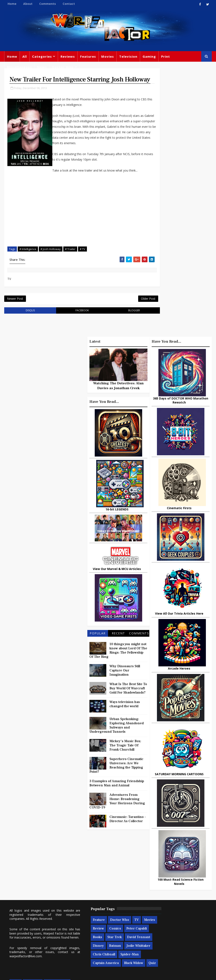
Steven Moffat (174, 905)
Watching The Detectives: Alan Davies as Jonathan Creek (118, 402)
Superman (157, 940)
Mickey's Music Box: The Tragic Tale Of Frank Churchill (125, 762)
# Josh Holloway (51, 264)
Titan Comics (173, 888)
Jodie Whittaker (92, 922)
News (42, 67)
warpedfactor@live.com (44, 919)
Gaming (149, 56)
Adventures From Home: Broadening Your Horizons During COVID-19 (117, 818)
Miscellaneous (19, 67)
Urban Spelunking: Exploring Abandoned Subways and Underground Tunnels (117, 742)
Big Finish (170, 871)
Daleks (154, 923)
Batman (102, 913)
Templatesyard (51, 974)
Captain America (117, 931)
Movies (108, 56)
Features (88, 56)
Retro (195, 905)
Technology (185, 931)
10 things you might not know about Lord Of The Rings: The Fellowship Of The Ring (118, 667)
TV (124, 879)
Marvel (194, 888)
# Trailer (70, 264)
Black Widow (90, 939)
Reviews (68, 56)
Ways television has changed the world (125, 721)
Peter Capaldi (90, 896)
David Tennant (111, 905)
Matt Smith (181, 914)
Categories (42, 56)
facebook (75, 327)
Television (128, 56)
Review (102, 887)
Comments (48, 4)
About (28, 4)
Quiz (108, 939)
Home (12, 4)
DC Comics (178, 897)
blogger (122, 327)
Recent (118, 650)
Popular (98, 650)
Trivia (153, 888)
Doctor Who (63, 67)
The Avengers (160, 949)
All (25, 56)
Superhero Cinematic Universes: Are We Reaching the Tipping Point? (116, 782)
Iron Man (178, 940)
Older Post (134, 315)
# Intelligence (28, 264)
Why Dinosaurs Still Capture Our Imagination (125, 687)
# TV (82, 264)
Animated (172, 923)
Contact (69, 4)
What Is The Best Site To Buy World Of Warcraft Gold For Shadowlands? (128, 705)
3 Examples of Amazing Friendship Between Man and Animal (117, 800)
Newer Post (15, 315)
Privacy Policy (73, 974)
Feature (86, 879)
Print (166, 56)
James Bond (158, 914)
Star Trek (87, 905)
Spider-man (89, 931)
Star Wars (156, 897)
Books (111, 896)
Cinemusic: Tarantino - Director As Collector (128, 836)
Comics (119, 887)
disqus (28, 327)
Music (153, 905)
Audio (166, 931)
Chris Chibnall (121, 922)
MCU (153, 931)
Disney (86, 913)
